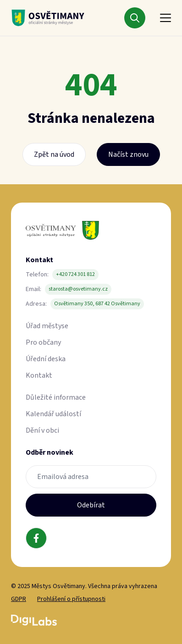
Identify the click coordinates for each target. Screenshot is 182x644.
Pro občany (43, 342)
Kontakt (39, 375)
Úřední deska (46, 359)
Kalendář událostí (53, 414)
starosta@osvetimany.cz (78, 289)
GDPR (19, 599)
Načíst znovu (128, 154)
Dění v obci (42, 430)
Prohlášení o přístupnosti (71, 599)
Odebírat (91, 505)
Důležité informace (56, 397)
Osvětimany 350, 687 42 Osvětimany (97, 304)
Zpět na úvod (54, 154)
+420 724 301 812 (75, 274)
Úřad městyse (47, 326)
